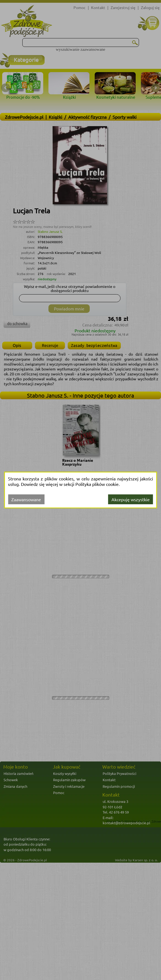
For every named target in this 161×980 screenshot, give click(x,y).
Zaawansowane (26, 499)
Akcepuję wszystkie (131, 499)
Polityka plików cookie (97, 484)
